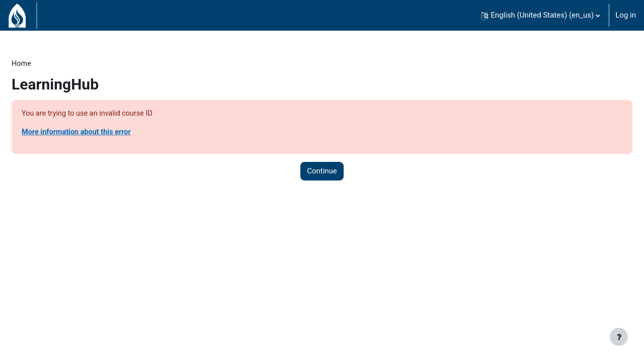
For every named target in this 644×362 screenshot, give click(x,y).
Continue (322, 172)
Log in (626, 15)
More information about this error (102, 133)
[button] (540, 15)
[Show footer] (619, 337)
